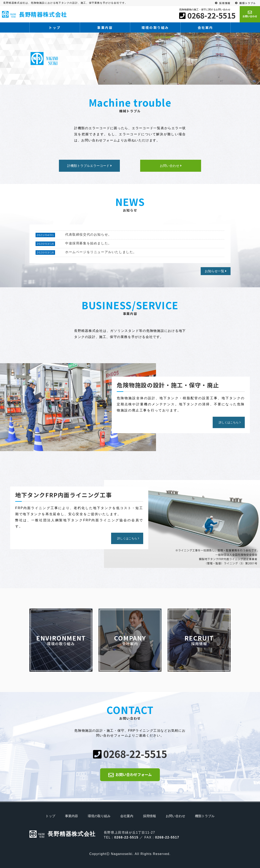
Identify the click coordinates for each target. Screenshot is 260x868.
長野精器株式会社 (35, 14)
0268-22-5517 (167, 837)
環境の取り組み (155, 27)
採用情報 (225, 3)
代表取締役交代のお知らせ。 (88, 234)
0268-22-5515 (211, 15)
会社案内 (205, 27)
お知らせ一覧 (214, 271)
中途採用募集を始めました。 (88, 243)
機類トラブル (248, 3)
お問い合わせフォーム (134, 774)
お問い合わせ (175, 816)
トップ (55, 27)
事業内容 (105, 27)
